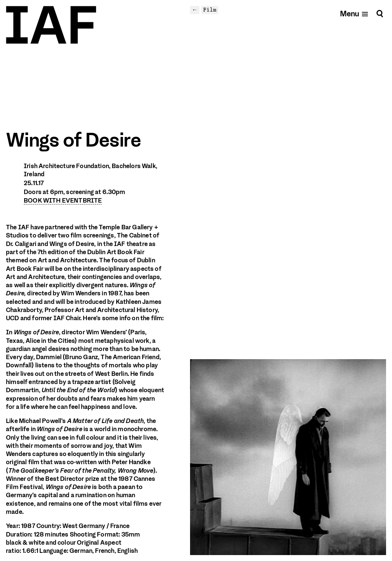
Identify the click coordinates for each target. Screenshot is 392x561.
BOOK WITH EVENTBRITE (63, 201)
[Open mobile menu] (354, 14)
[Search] (380, 14)
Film (210, 10)
